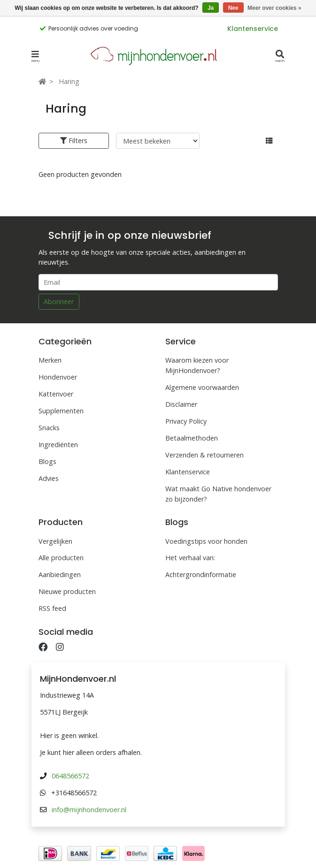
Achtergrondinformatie (201, 575)
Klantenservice (253, 29)
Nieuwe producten (67, 591)
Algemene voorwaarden (202, 387)
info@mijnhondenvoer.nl (89, 810)
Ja (211, 8)
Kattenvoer (56, 394)
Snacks (49, 428)
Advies (49, 478)
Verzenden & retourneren (204, 455)
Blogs (47, 461)
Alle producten (61, 558)
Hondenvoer (58, 377)
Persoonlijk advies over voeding (93, 28)
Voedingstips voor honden (206, 541)
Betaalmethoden (192, 438)
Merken (50, 360)
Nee (233, 8)
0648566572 (70, 776)
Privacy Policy (186, 421)
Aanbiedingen (60, 575)
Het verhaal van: (190, 558)
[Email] (158, 282)
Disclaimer (181, 404)
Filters (74, 141)
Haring (69, 81)
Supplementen (61, 411)
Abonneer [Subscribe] (59, 301)
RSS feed (52, 608)
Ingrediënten (58, 445)
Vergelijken (55, 541)
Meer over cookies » (274, 8)
